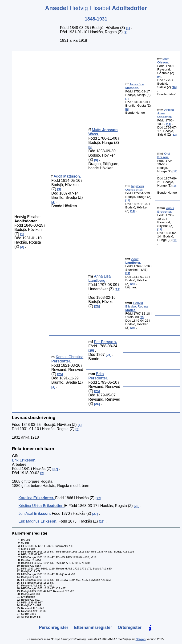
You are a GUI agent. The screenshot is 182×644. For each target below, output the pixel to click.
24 (133, 328)
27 (55, 469)
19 (118, 289)
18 (175, 240)
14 (133, 211)
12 (174, 135)
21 (128, 273)
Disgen (141, 639)
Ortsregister (130, 627)
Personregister (54, 627)
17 (160, 229)
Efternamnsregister (93, 627)
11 (169, 124)
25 (60, 374)
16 (175, 186)
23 (142, 317)
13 (128, 200)
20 (97, 306)
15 (175, 171)
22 (133, 284)
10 (174, 87)
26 (108, 355)
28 (137, 506)
